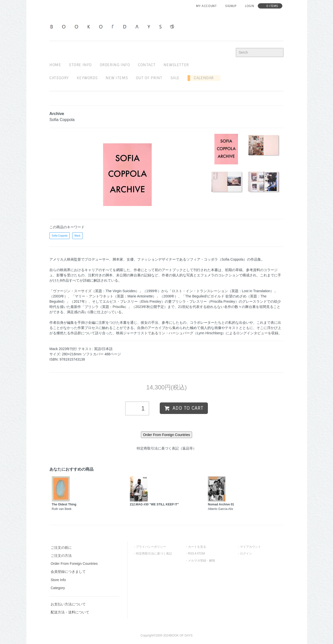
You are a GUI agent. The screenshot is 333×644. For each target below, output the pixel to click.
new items (117, 78)
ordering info (115, 65)
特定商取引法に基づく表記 (154, 554)
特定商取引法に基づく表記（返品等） (166, 448)
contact (147, 65)
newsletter (176, 65)
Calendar (202, 78)
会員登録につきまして (68, 572)
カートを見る (197, 547)
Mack (77, 236)
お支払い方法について (68, 604)
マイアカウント (251, 547)
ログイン (246, 554)
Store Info (58, 580)
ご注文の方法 (61, 556)
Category (59, 78)
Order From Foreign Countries (74, 564)
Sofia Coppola (60, 236)
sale (175, 78)
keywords (87, 78)
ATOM (201, 554)
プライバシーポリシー (151, 547)
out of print (149, 78)
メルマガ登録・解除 (202, 561)
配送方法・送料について (70, 612)
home (55, 65)
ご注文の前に (61, 548)
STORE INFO (80, 65)
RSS (191, 554)
